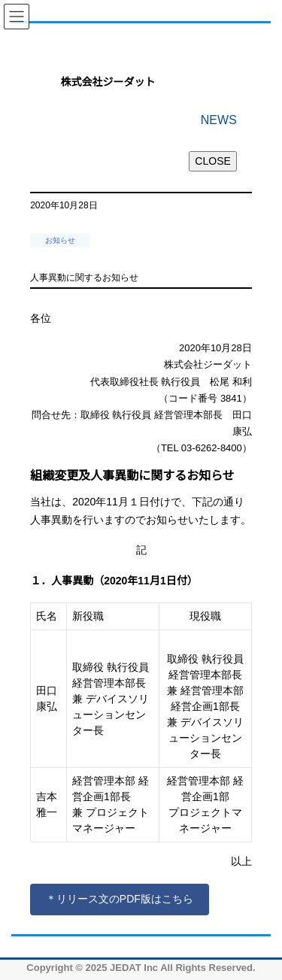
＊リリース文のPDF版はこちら (120, 899)
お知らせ (60, 240)
